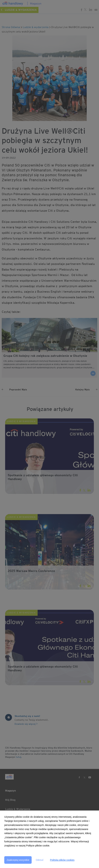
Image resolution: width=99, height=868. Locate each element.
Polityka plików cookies (62, 860)
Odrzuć (40, 860)
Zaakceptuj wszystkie (18, 860)
